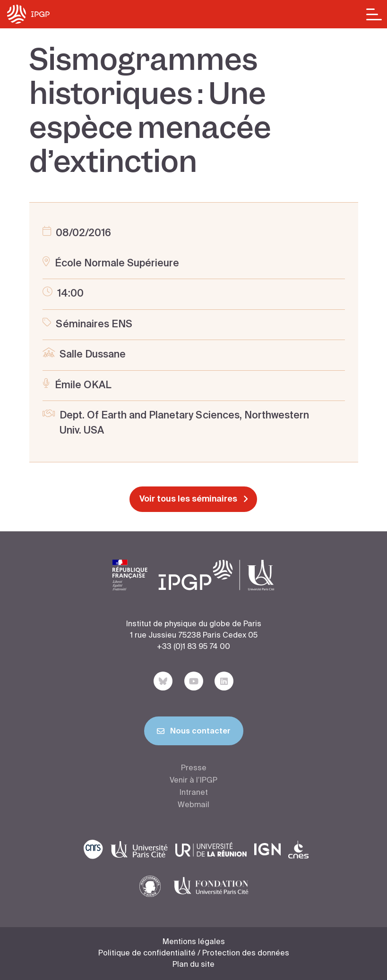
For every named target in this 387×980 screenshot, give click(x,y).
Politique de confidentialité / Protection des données (194, 954)
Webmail (193, 805)
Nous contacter (194, 733)
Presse (194, 768)
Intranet (194, 793)
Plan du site (193, 965)
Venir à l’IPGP (193, 781)
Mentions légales (194, 942)
